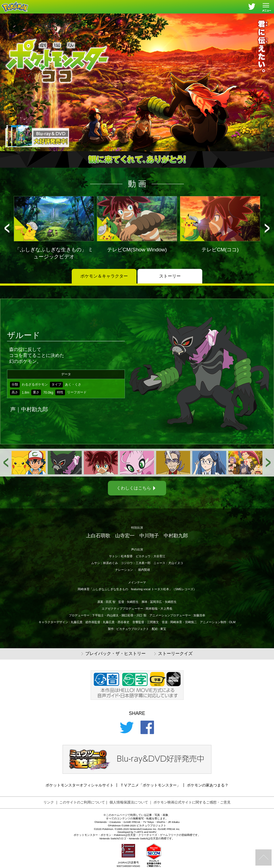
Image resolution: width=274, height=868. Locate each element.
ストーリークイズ (173, 654)
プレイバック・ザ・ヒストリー (114, 654)
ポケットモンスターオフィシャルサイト (80, 785)
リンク (49, 802)
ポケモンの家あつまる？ (208, 785)
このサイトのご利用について (82, 802)
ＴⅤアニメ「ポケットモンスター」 (150, 785)
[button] (7, 228)
